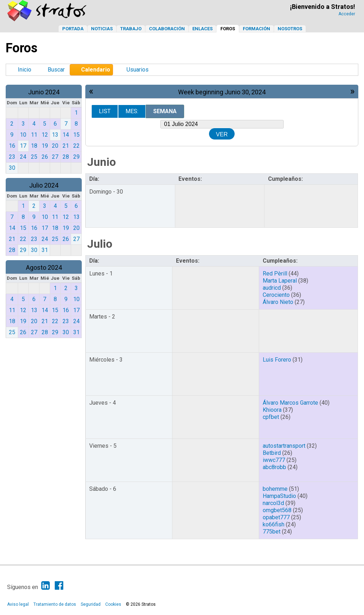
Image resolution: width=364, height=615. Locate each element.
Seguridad (91, 604)
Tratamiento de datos (55, 604)
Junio (101, 162)
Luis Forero (277, 360)
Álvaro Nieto (278, 302)
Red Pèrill (275, 274)
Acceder (347, 14)
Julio (100, 244)
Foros (228, 29)
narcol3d (273, 503)
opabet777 (276, 517)
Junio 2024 (44, 92)
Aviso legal (18, 604)
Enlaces (202, 29)
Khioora (272, 410)
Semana (165, 111)
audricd (272, 288)
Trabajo (131, 29)
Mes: (132, 111)
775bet (272, 532)
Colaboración (167, 29)
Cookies (113, 604)
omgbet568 (277, 510)
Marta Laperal (280, 281)
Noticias (102, 29)
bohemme (275, 489)
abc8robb (274, 467)
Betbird (272, 453)
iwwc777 (274, 460)
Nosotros (290, 29)
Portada (73, 29)
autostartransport (284, 446)
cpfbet (271, 417)
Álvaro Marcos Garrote (290, 403)
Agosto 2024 (44, 267)
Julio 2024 (44, 185)
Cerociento (276, 295)
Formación (256, 29)
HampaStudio (279, 496)
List (105, 111)
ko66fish (274, 524)
